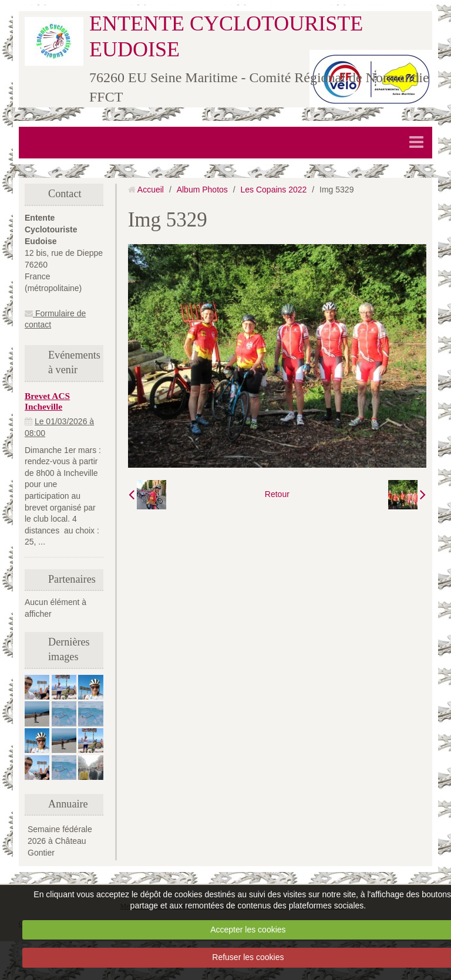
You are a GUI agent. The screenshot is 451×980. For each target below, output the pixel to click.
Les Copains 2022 (274, 190)
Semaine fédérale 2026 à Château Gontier (60, 841)
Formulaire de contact (55, 319)
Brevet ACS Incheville (47, 401)
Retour (277, 494)
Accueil (151, 190)
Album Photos (202, 190)
